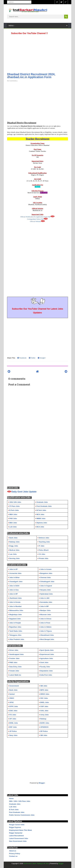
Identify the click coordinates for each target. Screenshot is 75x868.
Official (35, 217)
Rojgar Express (15, 827)
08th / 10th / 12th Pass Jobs (20, 801)
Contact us (13, 856)
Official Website (35, 221)
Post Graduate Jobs (17, 812)
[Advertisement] (37, 53)
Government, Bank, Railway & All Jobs (36, 864)
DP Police (44, 731)
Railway (43, 719)
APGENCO (44, 727)
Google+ (42, 358)
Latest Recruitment (16, 836)
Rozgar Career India (17, 825)
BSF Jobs (13, 727)
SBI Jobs (44, 686)
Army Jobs (44, 715)
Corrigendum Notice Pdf (35, 219)
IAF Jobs (13, 719)
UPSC (12, 702)
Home (11, 798)
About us (13, 851)
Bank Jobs (13, 690)
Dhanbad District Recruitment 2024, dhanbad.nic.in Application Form (31, 76)
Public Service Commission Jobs (22, 815)
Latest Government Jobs (18, 838)
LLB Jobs (13, 807)
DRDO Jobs (45, 694)
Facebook (22, 358)
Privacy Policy (15, 854)
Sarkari (12, 694)
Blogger (42, 783)
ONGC (12, 698)
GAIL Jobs (44, 711)
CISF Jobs (44, 706)
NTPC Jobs (14, 706)
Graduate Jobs (15, 804)
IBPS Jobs (44, 690)
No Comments (12, 81)
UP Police (13, 731)
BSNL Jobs (14, 723)
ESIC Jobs (13, 711)
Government (14, 686)
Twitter (32, 358)
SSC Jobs (44, 698)
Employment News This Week (20, 830)
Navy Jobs (13, 735)
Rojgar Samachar (16, 833)
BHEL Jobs (45, 702)
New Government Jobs (18, 841)
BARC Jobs (45, 723)
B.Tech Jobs (14, 810)
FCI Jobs (13, 715)
